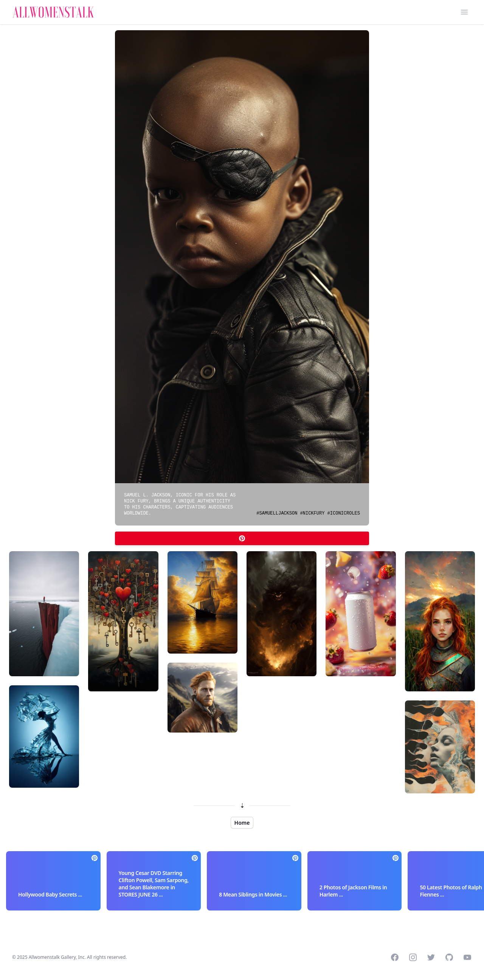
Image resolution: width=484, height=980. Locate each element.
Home (242, 823)
